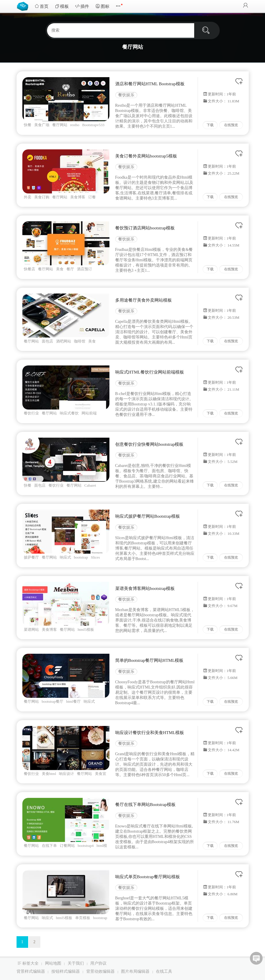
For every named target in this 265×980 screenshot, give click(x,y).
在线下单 (49, 846)
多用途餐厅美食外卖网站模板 (144, 300)
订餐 (92, 197)
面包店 (47, 341)
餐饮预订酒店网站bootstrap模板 (145, 228)
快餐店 (29, 269)
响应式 (65, 557)
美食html (49, 774)
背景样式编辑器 (31, 971)
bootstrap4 (86, 846)
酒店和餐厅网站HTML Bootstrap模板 (150, 84)
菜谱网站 (31, 630)
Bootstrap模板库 (24, 6)
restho (75, 125)
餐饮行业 (31, 413)
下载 (210, 125)
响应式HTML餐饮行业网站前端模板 (150, 372)
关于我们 (76, 963)
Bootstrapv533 (93, 125)
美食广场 (42, 125)
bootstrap (81, 557)
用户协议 (98, 963)
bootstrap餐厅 (53, 701)
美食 (60, 269)
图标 (102, 6)
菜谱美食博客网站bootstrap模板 (145, 588)
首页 (42, 6)
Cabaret (90, 485)
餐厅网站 (60, 125)
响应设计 (66, 774)
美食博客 (78, 197)
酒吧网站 (64, 341)
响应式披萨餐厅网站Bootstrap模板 (148, 516)
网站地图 (53, 963)
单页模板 (83, 918)
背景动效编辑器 (100, 971)
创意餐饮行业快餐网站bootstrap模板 (149, 444)
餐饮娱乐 (126, 95)
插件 (82, 6)
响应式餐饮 (69, 413)
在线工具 (164, 971)
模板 (62, 6)
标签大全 (30, 963)
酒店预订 (84, 269)
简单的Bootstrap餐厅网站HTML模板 (149, 660)
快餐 (28, 125)
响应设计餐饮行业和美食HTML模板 (150, 733)
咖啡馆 (80, 341)
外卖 (28, 197)
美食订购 (42, 197)
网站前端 (89, 413)
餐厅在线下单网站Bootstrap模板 (145, 805)
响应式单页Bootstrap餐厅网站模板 (148, 877)
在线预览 (231, 125)
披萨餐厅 (31, 557)
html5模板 (86, 630)
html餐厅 (73, 701)
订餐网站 (67, 846)
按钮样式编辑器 (66, 971)
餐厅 (70, 269)
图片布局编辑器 (135, 971)
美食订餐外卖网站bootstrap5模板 (146, 156)
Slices (95, 557)
